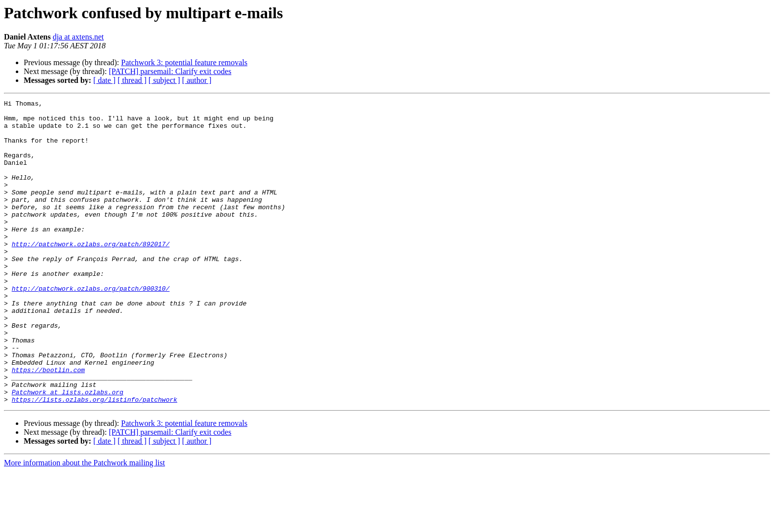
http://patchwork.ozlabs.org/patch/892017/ (91, 273)
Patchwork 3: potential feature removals (184, 62)
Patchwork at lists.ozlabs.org (68, 451)
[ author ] (197, 80)
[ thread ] (132, 80)
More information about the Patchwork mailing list (84, 523)
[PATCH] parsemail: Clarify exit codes (170, 71)
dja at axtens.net (78, 37)
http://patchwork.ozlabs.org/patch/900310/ (91, 327)
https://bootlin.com (48, 424)
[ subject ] (164, 80)
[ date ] (104, 80)
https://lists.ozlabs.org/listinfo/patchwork (95, 460)
